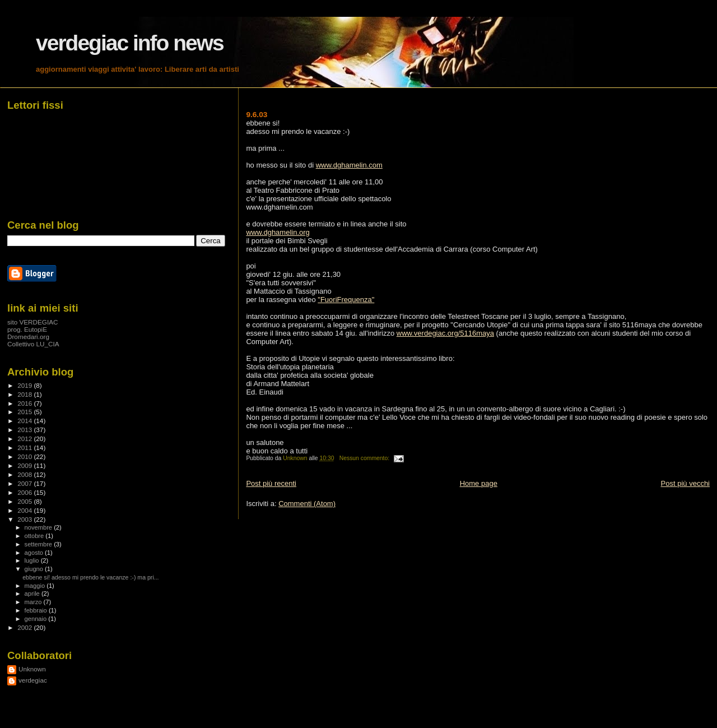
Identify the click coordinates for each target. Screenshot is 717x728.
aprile (33, 593)
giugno (35, 569)
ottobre (35, 536)
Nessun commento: (365, 458)
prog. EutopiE (27, 329)
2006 (25, 492)
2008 (25, 474)
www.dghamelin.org (278, 232)
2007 (25, 483)
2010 (25, 456)
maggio (36, 586)
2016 (25, 403)
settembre (39, 544)
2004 (25, 510)
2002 (25, 627)
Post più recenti (271, 483)
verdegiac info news (130, 43)
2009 (25, 465)
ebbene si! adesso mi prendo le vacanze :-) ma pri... (90, 577)
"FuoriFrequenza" (346, 300)
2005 (25, 501)
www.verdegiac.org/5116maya (445, 333)
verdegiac (33, 680)
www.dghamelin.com (349, 165)
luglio (33, 560)
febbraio (37, 610)
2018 (25, 394)
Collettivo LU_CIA (33, 344)
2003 (25, 519)
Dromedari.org (28, 337)
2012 (25, 439)
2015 (25, 412)
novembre (39, 527)
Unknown (32, 669)
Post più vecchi (685, 483)
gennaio (37, 619)
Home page (479, 483)
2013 (25, 430)
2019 (25, 385)
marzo (34, 602)
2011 (25, 448)
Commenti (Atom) (307, 504)
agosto (35, 553)
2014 (25, 421)
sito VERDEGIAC (33, 322)
